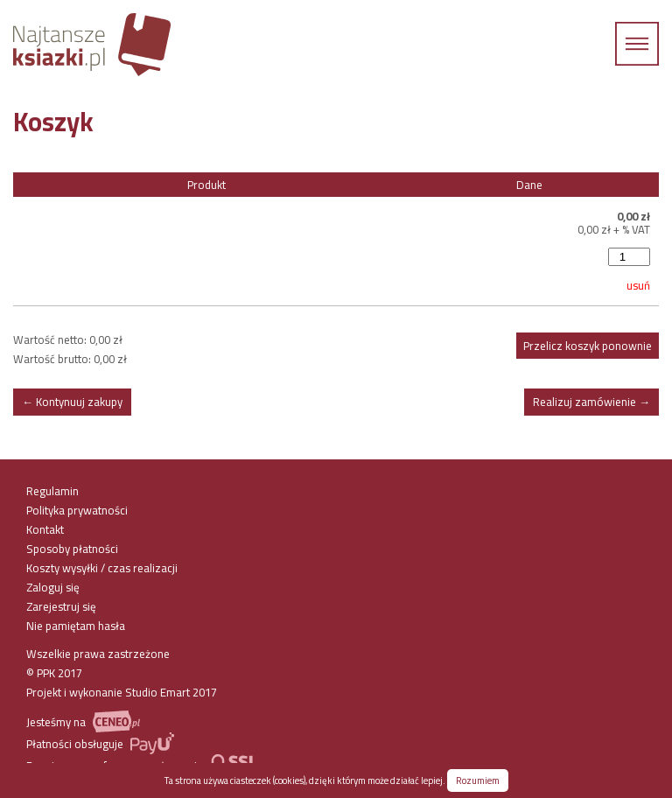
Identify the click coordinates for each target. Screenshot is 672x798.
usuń (638, 285)
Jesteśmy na (83, 721)
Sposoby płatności (72, 549)
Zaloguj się (53, 587)
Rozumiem (478, 780)
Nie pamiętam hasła (76, 626)
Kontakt (45, 529)
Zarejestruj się (61, 606)
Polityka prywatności (77, 510)
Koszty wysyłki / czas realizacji (102, 568)
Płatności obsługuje (100, 743)
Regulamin (52, 491)
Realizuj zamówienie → (591, 402)
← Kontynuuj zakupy (72, 402)
